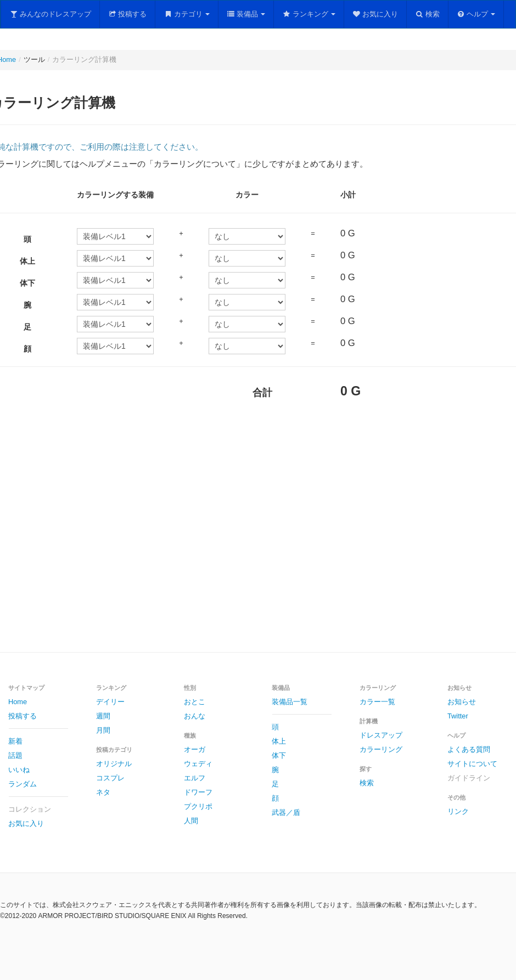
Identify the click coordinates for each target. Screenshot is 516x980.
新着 (15, 741)
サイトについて (472, 764)
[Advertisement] (197, 536)
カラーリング (381, 749)
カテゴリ (187, 14)
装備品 (246, 14)
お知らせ (462, 702)
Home (18, 702)
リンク (458, 811)
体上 (279, 741)
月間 (103, 730)
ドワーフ (198, 792)
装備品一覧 (290, 702)
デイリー (110, 702)
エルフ (195, 778)
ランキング (309, 14)
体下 (279, 755)
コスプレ (110, 778)
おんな (195, 716)
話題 (15, 755)
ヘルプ (476, 14)
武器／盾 (286, 812)
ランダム (23, 784)
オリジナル (114, 764)
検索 (427, 14)
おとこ (195, 702)
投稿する (128, 14)
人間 (191, 821)
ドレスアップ (381, 735)
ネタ (103, 792)
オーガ (195, 749)
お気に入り (375, 14)
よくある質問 (469, 749)
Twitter (458, 716)
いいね (19, 770)
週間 (103, 716)
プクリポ (198, 806)
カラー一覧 (377, 702)
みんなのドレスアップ (50, 14)
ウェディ (198, 764)
